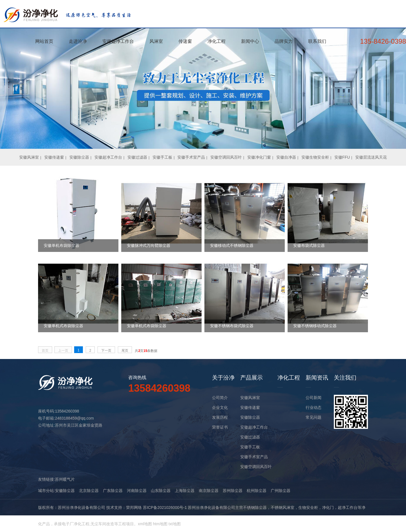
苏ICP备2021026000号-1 (165, 507)
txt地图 (175, 524)
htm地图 (160, 524)
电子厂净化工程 (76, 524)
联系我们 (317, 41)
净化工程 (217, 41)
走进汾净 (78, 41)
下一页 (106, 351)
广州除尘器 (281, 491)
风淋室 (156, 41)
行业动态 (314, 407)
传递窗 (185, 41)
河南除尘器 (137, 491)
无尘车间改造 (102, 524)
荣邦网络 (134, 507)
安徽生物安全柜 (315, 157)
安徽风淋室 (29, 157)
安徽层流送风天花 (371, 157)
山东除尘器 (161, 491)
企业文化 (220, 407)
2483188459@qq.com (74, 418)
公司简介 (220, 398)
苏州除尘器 (233, 491)
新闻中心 (250, 41)
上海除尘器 (185, 491)
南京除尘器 (209, 491)
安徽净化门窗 (259, 157)
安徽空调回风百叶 (226, 157)
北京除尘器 (89, 491)
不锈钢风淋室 (283, 507)
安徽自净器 (286, 157)
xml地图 (145, 524)
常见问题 (314, 417)
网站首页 (44, 41)
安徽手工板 (162, 157)
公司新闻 (314, 398)
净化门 (328, 507)
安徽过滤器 (137, 157)
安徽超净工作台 (118, 41)
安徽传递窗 (54, 157)
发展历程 (220, 417)
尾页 (125, 351)
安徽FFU (342, 157)
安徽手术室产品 (191, 157)
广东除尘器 (113, 491)
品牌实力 (284, 41)
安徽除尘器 (79, 157)
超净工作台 (348, 507)
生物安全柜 (308, 507)
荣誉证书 (220, 427)
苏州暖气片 (65, 479)
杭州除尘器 (257, 491)
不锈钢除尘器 (255, 507)
